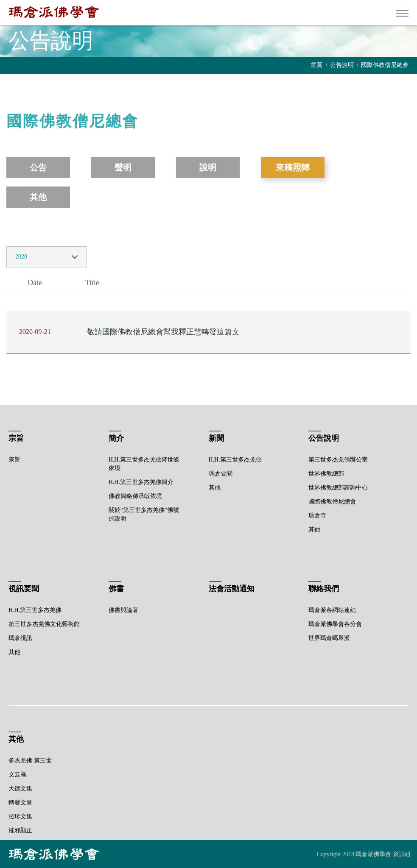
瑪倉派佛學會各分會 (335, 624)
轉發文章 (20, 803)
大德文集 (20, 789)
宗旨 (16, 438)
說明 (208, 167)
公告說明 (342, 65)
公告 (38, 167)
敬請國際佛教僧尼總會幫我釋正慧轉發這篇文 (163, 332)
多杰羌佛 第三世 (30, 761)
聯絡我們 (324, 589)
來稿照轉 (293, 167)
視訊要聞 (24, 589)
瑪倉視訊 (20, 638)
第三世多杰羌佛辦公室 (338, 460)
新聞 (216, 438)
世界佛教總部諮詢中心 (338, 488)
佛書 (116, 589)
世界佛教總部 (326, 474)
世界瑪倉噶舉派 (329, 638)
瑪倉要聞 (221, 474)
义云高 (17, 775)
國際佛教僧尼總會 (385, 65)
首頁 (316, 65)
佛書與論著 (123, 610)
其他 (38, 197)
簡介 (116, 438)
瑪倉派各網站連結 (332, 610)
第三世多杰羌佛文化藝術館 (44, 624)
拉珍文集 (20, 817)
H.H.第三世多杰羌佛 (235, 460)
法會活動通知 (232, 589)
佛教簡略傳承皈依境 (135, 496)
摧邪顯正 (20, 830)
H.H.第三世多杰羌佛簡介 (141, 482)
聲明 (123, 167)
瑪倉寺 (317, 516)
